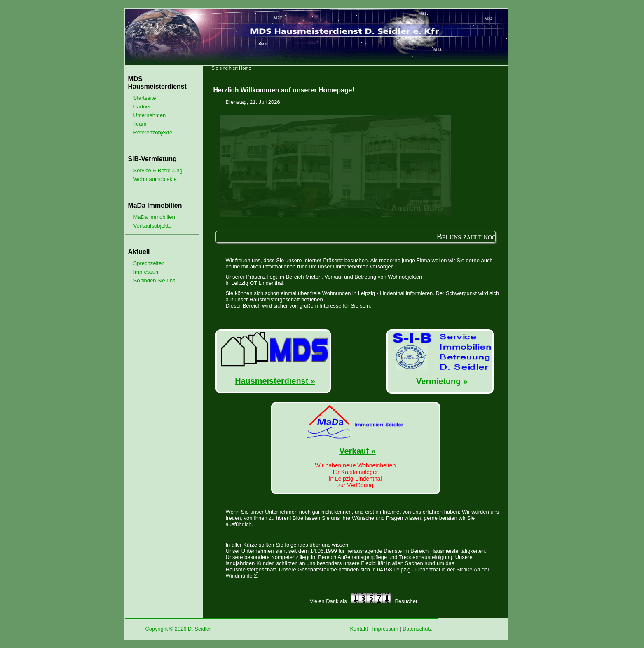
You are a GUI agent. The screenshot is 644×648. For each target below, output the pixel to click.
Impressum (147, 272)
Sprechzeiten (149, 263)
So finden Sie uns (155, 281)
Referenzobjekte (153, 133)
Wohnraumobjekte (155, 179)
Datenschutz (417, 629)
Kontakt (359, 629)
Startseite (145, 98)
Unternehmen (150, 115)
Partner (142, 107)
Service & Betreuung (158, 170)
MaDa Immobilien (154, 217)
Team (140, 124)
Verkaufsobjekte (153, 226)
